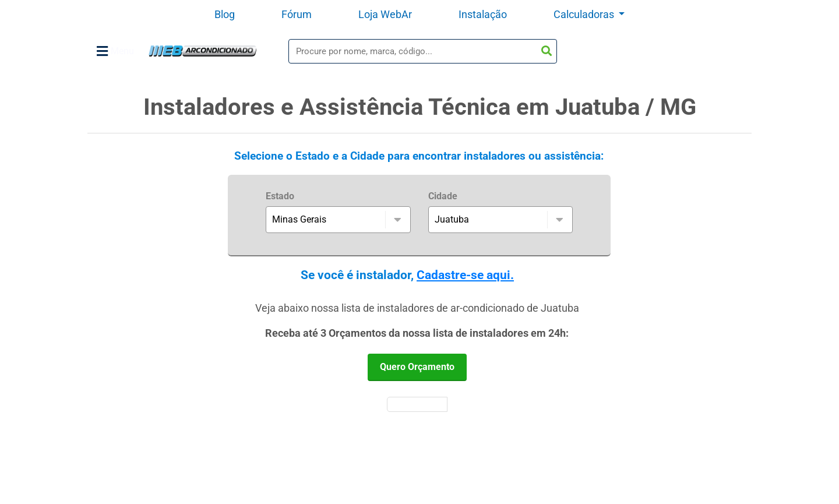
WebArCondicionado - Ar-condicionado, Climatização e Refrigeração (202, 51)
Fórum (297, 14)
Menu (115, 51)
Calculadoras (585, 14)
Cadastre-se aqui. (465, 275)
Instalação (483, 14)
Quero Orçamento (417, 367)
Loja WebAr (385, 14)
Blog (225, 14)
